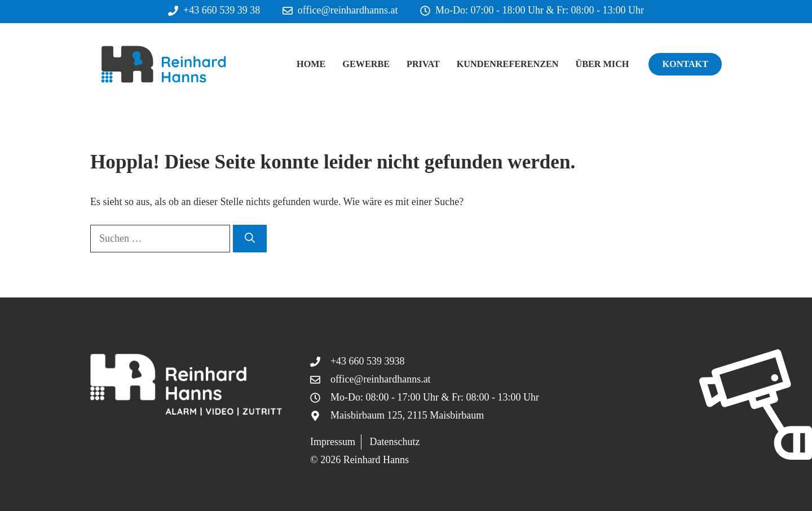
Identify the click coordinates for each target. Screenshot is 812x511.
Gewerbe (366, 64)
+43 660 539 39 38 (222, 10)
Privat (423, 64)
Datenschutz (394, 442)
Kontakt (685, 64)
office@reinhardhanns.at (348, 10)
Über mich (603, 64)
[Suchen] (250, 239)
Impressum (333, 442)
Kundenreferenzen (508, 64)
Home (311, 64)
